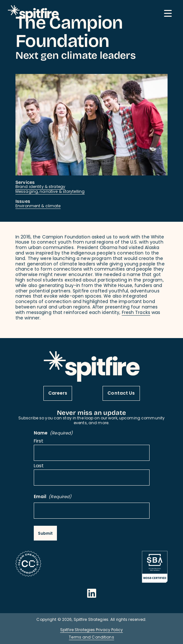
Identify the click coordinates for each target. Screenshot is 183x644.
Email (53, 497)
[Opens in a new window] (92, 593)
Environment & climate (38, 206)
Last (39, 466)
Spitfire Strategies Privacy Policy (91, 630)
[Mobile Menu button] (168, 13)
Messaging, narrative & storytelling (50, 192)
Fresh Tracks (136, 313)
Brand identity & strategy (40, 187)
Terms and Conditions (91, 638)
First (39, 442)
